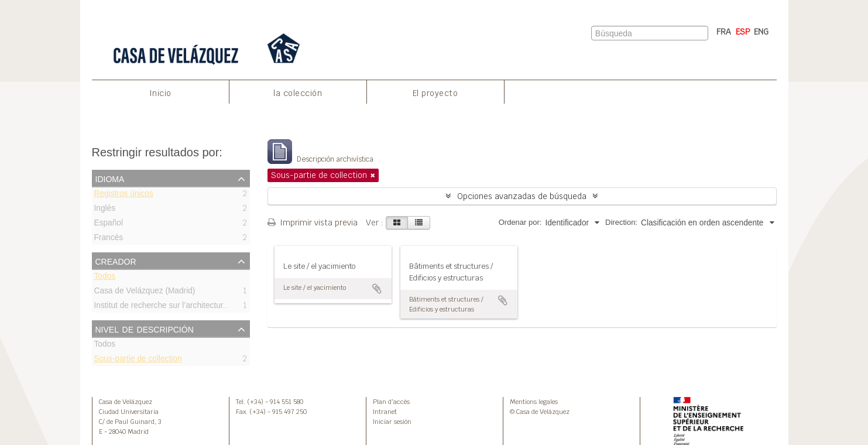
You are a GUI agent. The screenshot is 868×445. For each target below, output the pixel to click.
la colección (298, 93)
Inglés (105, 210)
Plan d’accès (391, 402)
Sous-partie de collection (138, 360)
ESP (743, 32)
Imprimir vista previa (313, 222)
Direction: (621, 222)
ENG (761, 32)
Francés (109, 239)
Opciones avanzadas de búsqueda (522, 196)
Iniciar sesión (392, 422)
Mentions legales (534, 402)
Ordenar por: (520, 222)
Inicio (160, 93)
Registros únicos (124, 195)
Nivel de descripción (145, 328)
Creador (116, 261)
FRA (724, 32)
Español (109, 225)
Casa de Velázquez (126, 402)
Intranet (385, 412)
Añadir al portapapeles (377, 289)
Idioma (110, 178)
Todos (105, 278)
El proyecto (435, 93)
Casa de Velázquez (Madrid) (145, 292)
